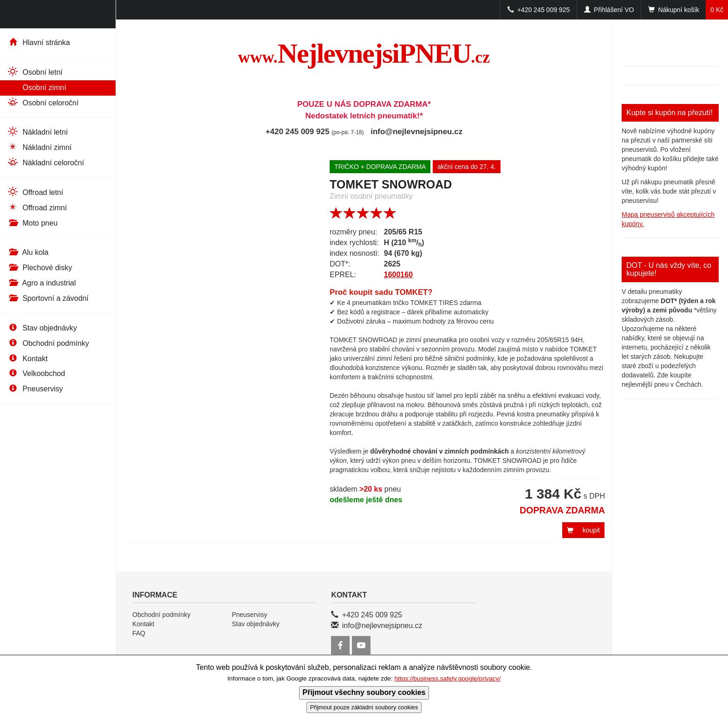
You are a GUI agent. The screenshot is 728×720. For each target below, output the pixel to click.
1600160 (398, 275)
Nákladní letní (37, 132)
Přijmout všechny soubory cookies (364, 692)
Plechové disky (39, 268)
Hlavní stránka (39, 42)
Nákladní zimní (39, 147)
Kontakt (27, 359)
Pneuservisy (35, 389)
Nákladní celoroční (45, 162)
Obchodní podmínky (48, 343)
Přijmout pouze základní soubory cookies (364, 707)
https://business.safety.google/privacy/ (447, 678)
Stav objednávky (42, 328)
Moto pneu (32, 223)
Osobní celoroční (43, 102)
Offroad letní (35, 192)
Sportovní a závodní (48, 298)
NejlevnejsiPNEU (364, 53)
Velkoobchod (36, 373)
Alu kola (28, 252)
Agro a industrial (41, 283)
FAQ (139, 633)
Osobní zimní (37, 87)
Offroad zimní (37, 207)
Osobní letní (35, 72)
